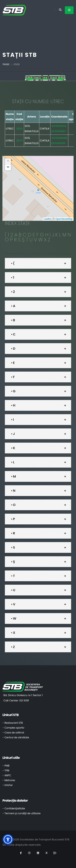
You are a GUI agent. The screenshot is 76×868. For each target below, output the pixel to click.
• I (12, 420)
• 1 (12, 278)
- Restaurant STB (13, 723)
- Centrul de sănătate (16, 737)
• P (13, 519)
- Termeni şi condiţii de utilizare (21, 813)
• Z (13, 647)
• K (13, 448)
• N (13, 491)
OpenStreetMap (64, 219)
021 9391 (24, 700)
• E (13, 363)
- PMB (6, 766)
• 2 (13, 292)
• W (13, 618)
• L (13, 462)
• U (13, 590)
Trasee (6, 64)
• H (13, 405)
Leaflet (47, 219)
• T (13, 576)
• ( (13, 263)
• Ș (13, 562)
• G (13, 391)
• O (13, 505)
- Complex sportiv (13, 728)
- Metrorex (9, 780)
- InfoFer (7, 785)
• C (13, 334)
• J (13, 434)
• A (13, 306)
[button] (8, 161)
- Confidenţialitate (14, 808)
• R (13, 533)
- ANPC (7, 775)
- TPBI (6, 770)
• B (13, 320)
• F (13, 377)
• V (13, 604)
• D (13, 349)
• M (13, 476)
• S (13, 547)
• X (13, 633)
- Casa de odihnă (13, 733)
